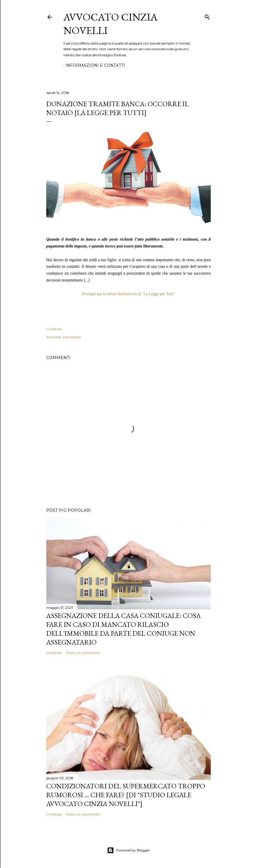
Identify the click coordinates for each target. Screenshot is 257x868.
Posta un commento (83, 653)
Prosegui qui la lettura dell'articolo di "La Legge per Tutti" (129, 294)
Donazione (72, 337)
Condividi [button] (54, 329)
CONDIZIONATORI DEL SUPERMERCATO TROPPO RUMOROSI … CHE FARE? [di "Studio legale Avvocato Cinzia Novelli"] (126, 795)
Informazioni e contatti (95, 65)
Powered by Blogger (128, 850)
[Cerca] (207, 16)
